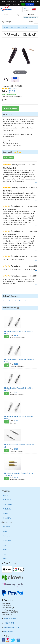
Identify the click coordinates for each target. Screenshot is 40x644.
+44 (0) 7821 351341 (10, 619)
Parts (4, 554)
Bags (4, 545)
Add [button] (7, 337)
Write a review (9, 158)
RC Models (6, 527)
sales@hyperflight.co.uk (11, 627)
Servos (6, 27)
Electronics (6, 536)
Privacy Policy (7, 504)
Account (5, 495)
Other (5, 559)
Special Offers (8, 518)
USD (25, 8)
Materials (6, 550)
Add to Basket (10, 109)
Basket (31, 15)
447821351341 (9, 623)
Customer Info (8, 500)
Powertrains (7, 540)
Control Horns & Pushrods (19, 27)
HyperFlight (6, 22)
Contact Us (9, 600)
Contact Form (8, 632)
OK (23, 4)
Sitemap (6, 513)
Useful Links (7, 509)
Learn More (30, 4)
